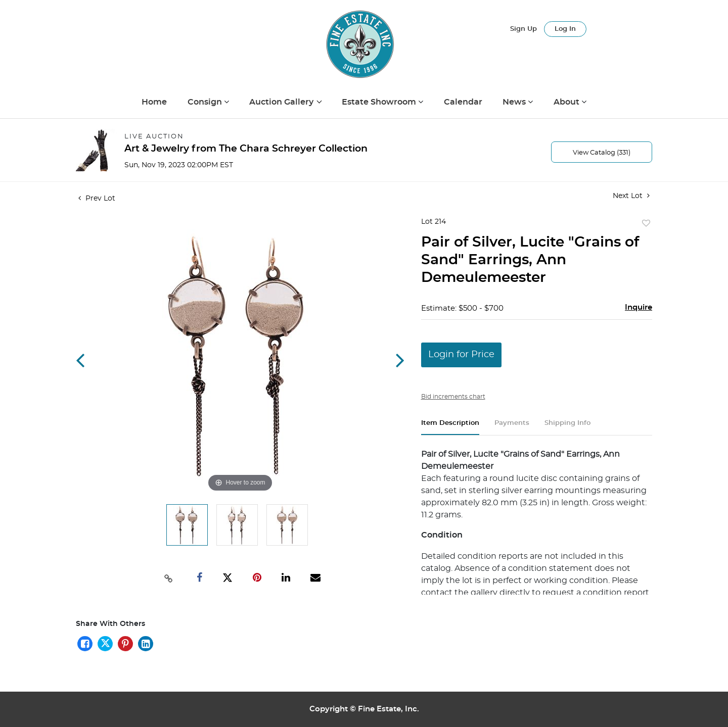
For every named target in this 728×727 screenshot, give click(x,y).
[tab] (450, 427)
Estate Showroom (380, 102)
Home (154, 102)
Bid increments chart (453, 397)
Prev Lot (97, 199)
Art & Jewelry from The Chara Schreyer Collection (246, 149)
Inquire (639, 307)
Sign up (524, 29)
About (567, 102)
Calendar (463, 102)
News (515, 102)
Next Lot (631, 196)
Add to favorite (646, 224)
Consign (206, 102)
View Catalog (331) (602, 153)
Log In (565, 29)
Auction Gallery (282, 102)
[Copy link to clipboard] (169, 577)
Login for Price (461, 355)
